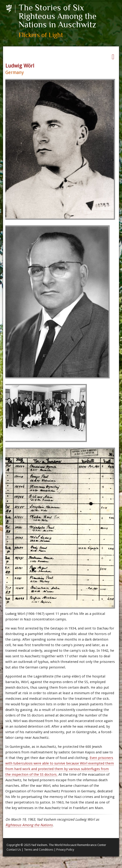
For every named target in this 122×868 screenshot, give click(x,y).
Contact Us (14, 850)
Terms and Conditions (39, 850)
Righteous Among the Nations (29, 825)
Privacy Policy (65, 850)
